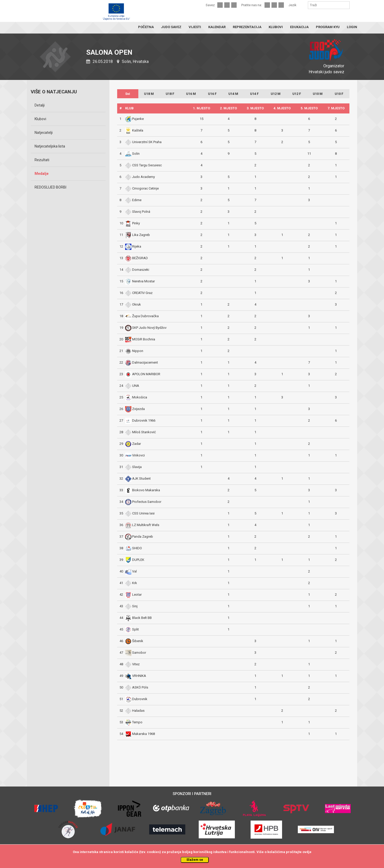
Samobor (136, 653)
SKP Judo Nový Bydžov (146, 328)
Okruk (133, 304)
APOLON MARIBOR (143, 374)
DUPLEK (135, 560)
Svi (128, 94)
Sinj (131, 606)
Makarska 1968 (140, 734)
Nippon (134, 351)
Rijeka (133, 246)
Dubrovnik (136, 699)
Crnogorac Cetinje (142, 188)
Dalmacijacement (142, 362)
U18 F (170, 94)
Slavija (133, 467)
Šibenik (134, 641)
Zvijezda (135, 409)
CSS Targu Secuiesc (143, 165)
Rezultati (42, 160)
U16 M (191, 94)
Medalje (42, 174)
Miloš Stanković (141, 432)
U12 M (276, 94)
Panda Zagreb (139, 537)
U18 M (149, 94)
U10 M (318, 94)
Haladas (135, 711)
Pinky (133, 223)
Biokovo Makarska (143, 490)
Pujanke (134, 119)
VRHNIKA (136, 676)
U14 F (254, 94)
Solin (132, 154)
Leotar (133, 595)
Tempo (134, 722)
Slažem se (195, 860)
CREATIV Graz (139, 293)
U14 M (233, 94)
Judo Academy (140, 177)
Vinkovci (135, 455)
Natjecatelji (44, 133)
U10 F (339, 94)
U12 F (297, 94)
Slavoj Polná (138, 212)
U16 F (212, 94)
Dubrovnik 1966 (140, 420)
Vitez (132, 664)
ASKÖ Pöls (137, 687)
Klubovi (40, 119)
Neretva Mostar (140, 281)
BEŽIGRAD (137, 258)
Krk (131, 583)
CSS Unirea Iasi (140, 513)
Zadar (133, 444)
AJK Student (138, 478)
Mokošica (136, 397)
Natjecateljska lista (50, 146)
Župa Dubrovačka (142, 316)
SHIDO (134, 548)
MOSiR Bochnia (140, 339)
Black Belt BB (138, 618)
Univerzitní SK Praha (143, 142)
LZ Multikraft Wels (142, 525)
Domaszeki (137, 270)
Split (132, 629)
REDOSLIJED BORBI (50, 187)
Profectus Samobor (143, 502)
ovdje (307, 852)
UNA (132, 386)
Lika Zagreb (138, 235)
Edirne (133, 200)
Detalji (40, 105)
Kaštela (134, 130)
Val (131, 571)
